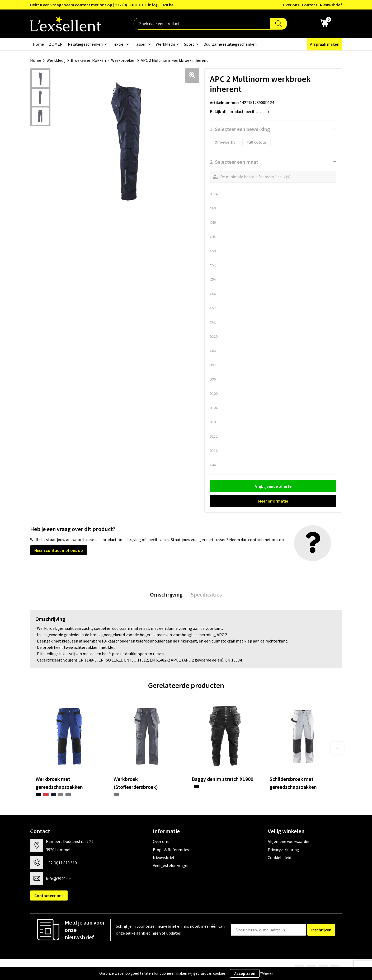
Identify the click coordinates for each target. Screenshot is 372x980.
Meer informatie (273, 501)
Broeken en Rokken (88, 60)
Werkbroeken (123, 60)
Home (38, 44)
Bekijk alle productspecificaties (240, 111)
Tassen (140, 44)
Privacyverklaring (283, 850)
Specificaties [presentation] (206, 594)
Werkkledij (165, 44)
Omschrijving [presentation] (166, 594)
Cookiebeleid (279, 857)
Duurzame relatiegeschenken (230, 44)
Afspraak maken (325, 44)
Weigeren (267, 973)
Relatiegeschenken (85, 44)
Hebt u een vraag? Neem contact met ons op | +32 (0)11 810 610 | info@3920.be (102, 5)
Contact (310, 5)
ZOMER (56, 44)
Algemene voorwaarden (289, 841)
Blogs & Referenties (171, 850)
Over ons (291, 5)
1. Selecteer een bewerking (240, 129)
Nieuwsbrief (331, 5)
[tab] (166, 595)
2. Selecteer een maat (234, 162)
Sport (189, 44)
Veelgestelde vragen (171, 865)
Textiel (118, 44)
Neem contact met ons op (59, 550)
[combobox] (202, 24)
